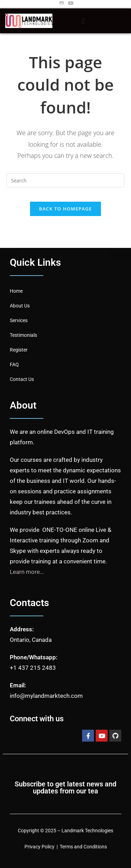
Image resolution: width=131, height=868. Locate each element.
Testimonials (23, 335)
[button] (83, 21)
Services (19, 320)
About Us (20, 306)
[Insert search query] (66, 180)
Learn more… (27, 572)
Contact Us (22, 379)
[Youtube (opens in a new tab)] (70, 3)
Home (16, 291)
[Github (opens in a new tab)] (62, 3)
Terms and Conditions (83, 847)
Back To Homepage (65, 209)
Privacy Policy (39, 847)
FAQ (14, 364)
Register (19, 350)
